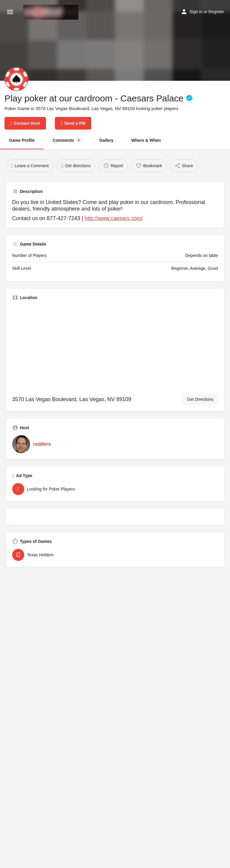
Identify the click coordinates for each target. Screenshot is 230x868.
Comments (67, 140)
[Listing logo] (16, 79)
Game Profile (22, 140)
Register (216, 12)
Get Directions (200, 399)
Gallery (106, 140)
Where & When (146, 140)
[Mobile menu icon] (10, 12)
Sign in (196, 12)
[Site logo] (52, 12)
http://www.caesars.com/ (114, 218)
